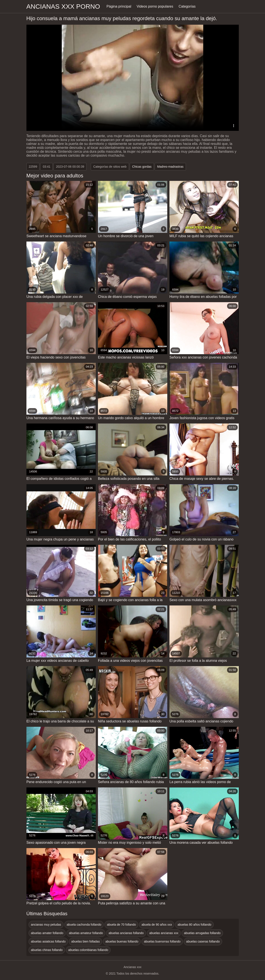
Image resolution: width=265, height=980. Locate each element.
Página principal (119, 6)
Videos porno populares (155, 6)
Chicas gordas (142, 167)
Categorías (187, 6)
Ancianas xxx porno (63, 6)
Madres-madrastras (170, 167)
